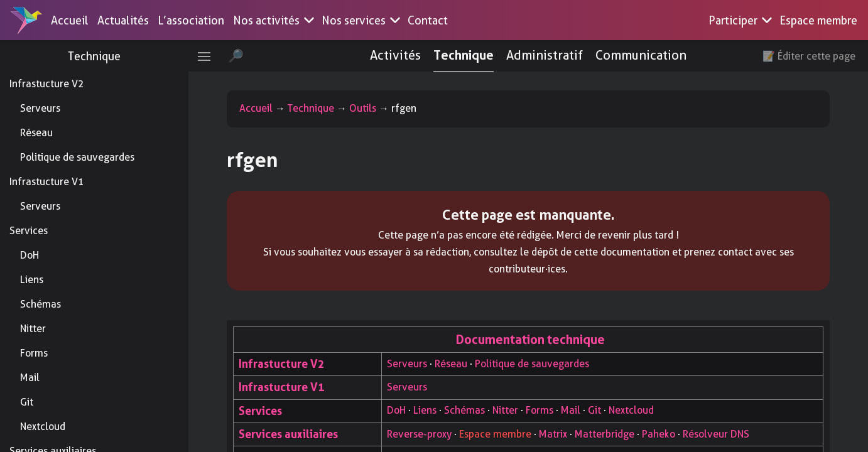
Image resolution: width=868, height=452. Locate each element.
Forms (34, 353)
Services (29, 231)
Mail (30, 378)
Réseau (36, 133)
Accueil (70, 20)
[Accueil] (26, 20)
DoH (30, 255)
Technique (94, 56)
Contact (428, 20)
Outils (363, 108)
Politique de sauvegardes (77, 157)
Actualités (123, 20)
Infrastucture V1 (47, 182)
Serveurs (40, 108)
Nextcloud (43, 427)
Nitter (33, 329)
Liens (32, 280)
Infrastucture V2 (47, 84)
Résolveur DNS (716, 434)
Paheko (659, 434)
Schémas (41, 304)
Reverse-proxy (419, 434)
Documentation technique (530, 340)
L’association (191, 20)
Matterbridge (605, 434)
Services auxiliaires (288, 434)
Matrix (553, 434)
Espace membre (818, 20)
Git (27, 402)
